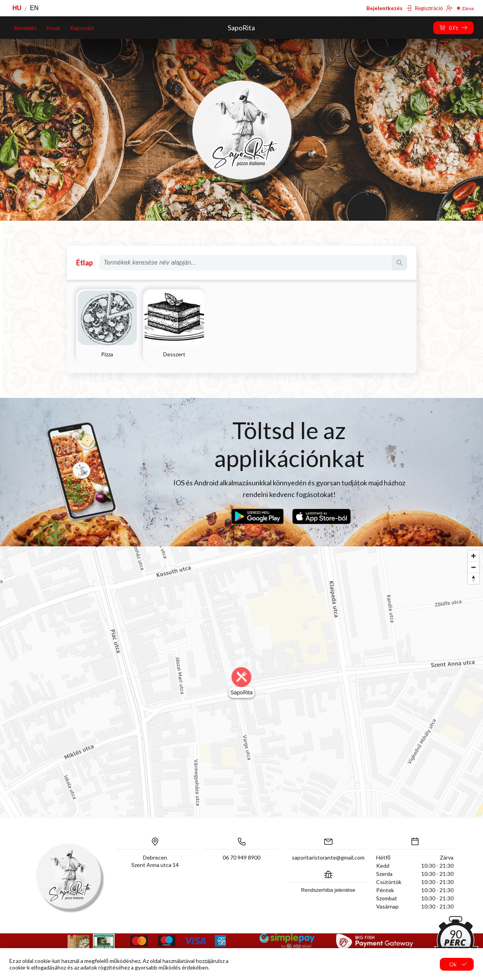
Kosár (53, 28)
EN (34, 8)
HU (17, 8)
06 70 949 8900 (241, 857)
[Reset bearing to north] (473, 578)
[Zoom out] (473, 567)
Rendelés (25, 28)
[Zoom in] (473, 556)
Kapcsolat (82, 28)
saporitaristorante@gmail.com (328, 857)
